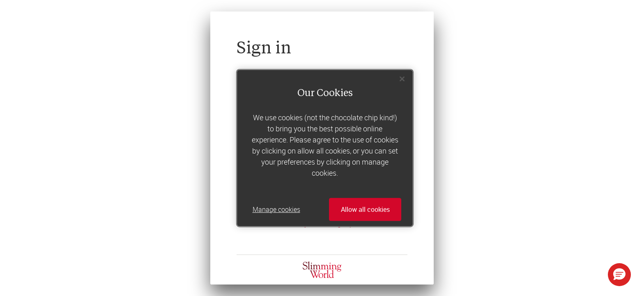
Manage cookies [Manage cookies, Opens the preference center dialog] (276, 209)
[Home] (322, 270)
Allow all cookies (365, 209)
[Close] (402, 79)
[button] (619, 275)
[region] (325, 148)
